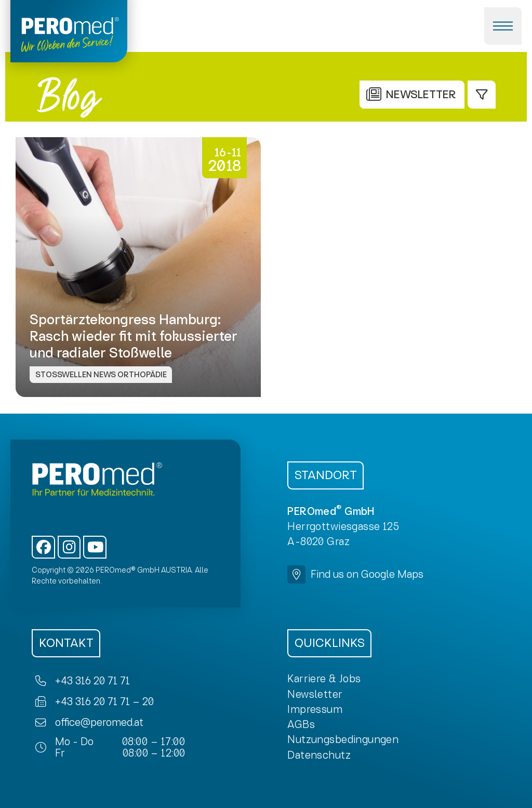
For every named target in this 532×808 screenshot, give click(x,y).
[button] (503, 26)
